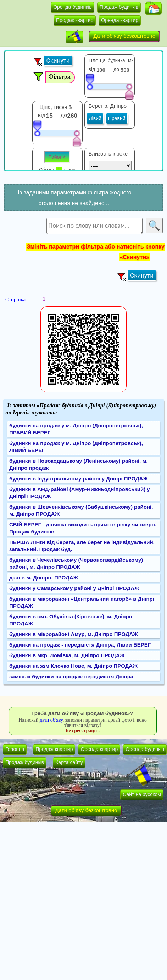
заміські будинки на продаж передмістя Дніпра (71, 676)
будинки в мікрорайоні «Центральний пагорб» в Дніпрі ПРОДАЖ (82, 602)
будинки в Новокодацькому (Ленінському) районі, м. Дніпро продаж (79, 464)
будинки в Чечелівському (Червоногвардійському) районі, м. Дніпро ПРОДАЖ (76, 563)
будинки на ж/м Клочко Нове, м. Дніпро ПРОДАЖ (73, 666)
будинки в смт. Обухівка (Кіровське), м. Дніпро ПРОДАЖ (71, 620)
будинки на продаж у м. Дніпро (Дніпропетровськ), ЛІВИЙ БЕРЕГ (76, 447)
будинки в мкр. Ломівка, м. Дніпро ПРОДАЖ (67, 655)
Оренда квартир (120, 20)
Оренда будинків (73, 7)
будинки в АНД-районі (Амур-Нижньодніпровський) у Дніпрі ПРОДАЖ (80, 493)
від (92, 69)
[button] (153, 8)
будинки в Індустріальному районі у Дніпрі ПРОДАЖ (79, 479)
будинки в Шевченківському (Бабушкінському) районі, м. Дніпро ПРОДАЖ (81, 510)
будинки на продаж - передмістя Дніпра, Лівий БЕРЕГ (80, 645)
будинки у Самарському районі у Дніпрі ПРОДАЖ (74, 588)
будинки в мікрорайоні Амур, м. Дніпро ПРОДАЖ (74, 634)
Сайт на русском (142, 794)
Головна (15, 749)
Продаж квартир (75, 20)
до (116, 69)
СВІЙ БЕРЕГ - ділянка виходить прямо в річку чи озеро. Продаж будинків (83, 528)
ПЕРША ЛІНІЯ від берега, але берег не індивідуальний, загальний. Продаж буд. (82, 546)
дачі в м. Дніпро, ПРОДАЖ (44, 577)
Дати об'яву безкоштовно (124, 36)
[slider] (90, 81)
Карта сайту (69, 762)
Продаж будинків (119, 7)
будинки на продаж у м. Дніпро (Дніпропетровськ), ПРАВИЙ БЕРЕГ (76, 429)
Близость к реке (108, 154)
